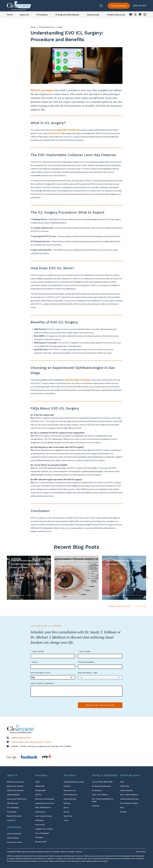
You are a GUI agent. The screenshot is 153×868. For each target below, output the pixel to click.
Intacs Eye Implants (42, 833)
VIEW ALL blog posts (127, 606)
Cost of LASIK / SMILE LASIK (102, 782)
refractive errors (55, 144)
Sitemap (123, 812)
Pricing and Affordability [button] (67, 15)
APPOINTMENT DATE (41, 673)
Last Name (84, 651)
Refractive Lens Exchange (45, 799)
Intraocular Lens (70, 790)
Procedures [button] (42, 15)
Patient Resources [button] (116, 15)
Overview (67, 803)
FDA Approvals (12, 803)
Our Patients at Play (15, 842)
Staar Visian (68, 816)
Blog (122, 807)
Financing (95, 806)
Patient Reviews (13, 838)
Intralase (67, 786)
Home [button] (10, 15)
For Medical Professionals (102, 786)
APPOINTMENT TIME (88, 673)
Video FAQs (125, 786)
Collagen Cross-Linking (44, 829)
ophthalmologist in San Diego (77, 390)
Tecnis (66, 820)
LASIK (37, 782)
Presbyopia (39, 820)
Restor (66, 807)
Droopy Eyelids (41, 842)
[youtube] (131, 15)
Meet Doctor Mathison (16, 790)
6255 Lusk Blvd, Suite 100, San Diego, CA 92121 (31, 742)
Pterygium (39, 837)
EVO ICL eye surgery (42, 101)
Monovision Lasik (70, 799)
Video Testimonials (14, 834)
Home (33, 27)
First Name (37, 651)
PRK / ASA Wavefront (43, 807)
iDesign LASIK (40, 790)
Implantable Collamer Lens (68, 140)
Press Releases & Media (129, 803)
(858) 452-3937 (140, 6)
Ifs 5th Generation (70, 795)
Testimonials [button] (93, 15)
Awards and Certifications (17, 799)
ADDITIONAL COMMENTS (43, 683)
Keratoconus (40, 825)
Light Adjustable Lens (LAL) (74, 782)
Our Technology (13, 807)
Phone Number (86, 662)
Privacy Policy (141, 852)
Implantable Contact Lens (45, 803)
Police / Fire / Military (100, 795)
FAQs (122, 782)
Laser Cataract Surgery (44, 816)
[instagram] (145, 15)
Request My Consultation (100, 705)
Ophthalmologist (13, 795)
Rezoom (67, 812)
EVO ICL (38, 795)
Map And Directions (14, 816)
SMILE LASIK (40, 786)
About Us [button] (24, 15)
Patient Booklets (127, 790)
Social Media (12, 812)
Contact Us (11, 820)
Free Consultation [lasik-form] (119, 6)
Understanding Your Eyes (130, 799)
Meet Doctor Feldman (15, 786)
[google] (11, 757)
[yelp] (135, 15)
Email (34, 662)
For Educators (97, 790)
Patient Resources (47, 27)
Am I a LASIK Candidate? (129, 795)
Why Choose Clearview (15, 782)
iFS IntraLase (40, 812)
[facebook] (140, 15)
